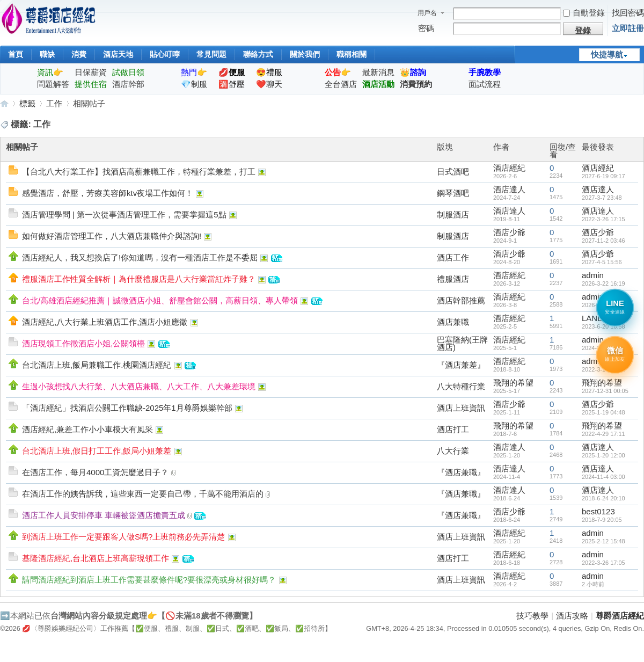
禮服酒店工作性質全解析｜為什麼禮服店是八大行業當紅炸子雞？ (139, 279)
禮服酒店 (453, 279)
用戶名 (427, 13)
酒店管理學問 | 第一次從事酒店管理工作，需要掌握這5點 (124, 214)
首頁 (16, 54)
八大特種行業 (461, 386)
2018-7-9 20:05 (602, 520)
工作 (54, 103)
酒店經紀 (509, 168)
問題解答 (53, 84)
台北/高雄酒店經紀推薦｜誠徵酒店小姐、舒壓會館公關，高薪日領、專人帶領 (160, 300)
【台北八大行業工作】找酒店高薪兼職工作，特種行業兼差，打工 (139, 172)
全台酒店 (341, 84)
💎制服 (194, 84)
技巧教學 (532, 616)
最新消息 (378, 72)
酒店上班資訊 (461, 408)
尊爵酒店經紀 (4, 103)
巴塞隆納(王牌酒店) (462, 343)
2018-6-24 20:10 (603, 498)
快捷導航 (607, 54)
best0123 (598, 511)
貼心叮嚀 (165, 54)
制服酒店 (453, 214)
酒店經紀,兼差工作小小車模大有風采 (87, 429)
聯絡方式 (258, 54)
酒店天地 (118, 54)
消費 (79, 54)
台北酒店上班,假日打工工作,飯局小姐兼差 (97, 451)
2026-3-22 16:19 (603, 283)
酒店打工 (453, 429)
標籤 (27, 103)
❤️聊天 (269, 84)
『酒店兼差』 (461, 365)
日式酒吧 (453, 172)
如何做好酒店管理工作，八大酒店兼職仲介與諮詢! (112, 236)
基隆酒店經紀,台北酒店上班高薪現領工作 (96, 558)
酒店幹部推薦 (461, 300)
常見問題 (211, 54)
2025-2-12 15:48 (603, 541)
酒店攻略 (572, 616)
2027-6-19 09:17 (603, 176)
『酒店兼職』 (461, 472)
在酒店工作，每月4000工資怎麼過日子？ (95, 472)
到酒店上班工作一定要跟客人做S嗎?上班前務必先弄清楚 (123, 537)
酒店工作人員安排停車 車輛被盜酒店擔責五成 (104, 515)
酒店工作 (453, 257)
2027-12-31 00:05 (605, 391)
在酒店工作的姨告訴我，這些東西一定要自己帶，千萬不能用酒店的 (143, 494)
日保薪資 (91, 72)
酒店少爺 (509, 232)
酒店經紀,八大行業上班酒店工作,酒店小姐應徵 (105, 322)
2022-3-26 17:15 (603, 219)
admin (593, 275)
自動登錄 (584, 13)
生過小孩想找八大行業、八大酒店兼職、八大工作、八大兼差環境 (139, 386)
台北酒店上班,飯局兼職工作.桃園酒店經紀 (97, 365)
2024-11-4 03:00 (603, 477)
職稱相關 (352, 54)
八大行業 (453, 451)
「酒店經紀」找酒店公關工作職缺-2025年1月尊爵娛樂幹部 (127, 408)
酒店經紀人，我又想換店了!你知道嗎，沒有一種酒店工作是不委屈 (140, 257)
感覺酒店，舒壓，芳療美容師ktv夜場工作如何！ (108, 193)
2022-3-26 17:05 (603, 563)
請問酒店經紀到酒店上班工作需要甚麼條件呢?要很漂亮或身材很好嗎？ (149, 580)
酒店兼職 (453, 322)
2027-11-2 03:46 (603, 241)
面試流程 (485, 84)
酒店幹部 (128, 84)
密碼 (426, 28)
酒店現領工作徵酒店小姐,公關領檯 (83, 343)
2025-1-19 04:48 (603, 412)
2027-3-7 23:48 (602, 198)
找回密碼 (628, 13)
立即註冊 (628, 28)
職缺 (47, 54)
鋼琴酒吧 (453, 193)
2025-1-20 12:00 (603, 455)
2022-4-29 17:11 (603, 434)
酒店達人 (509, 189)
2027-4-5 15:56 (602, 262)
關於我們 (305, 54)
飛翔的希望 (513, 383)
